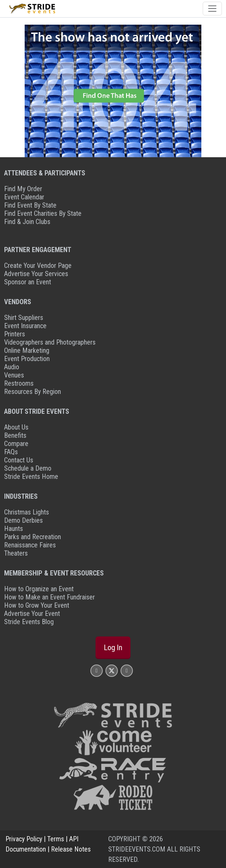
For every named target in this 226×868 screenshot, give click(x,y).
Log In (113, 647)
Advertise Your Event (32, 613)
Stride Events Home (31, 476)
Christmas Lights (27, 512)
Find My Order (23, 189)
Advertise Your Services (36, 274)
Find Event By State (30, 205)
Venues (14, 375)
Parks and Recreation (33, 537)
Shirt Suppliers (24, 318)
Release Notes (71, 849)
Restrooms (19, 383)
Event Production (27, 359)
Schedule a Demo (28, 468)
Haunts (14, 529)
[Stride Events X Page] (112, 671)
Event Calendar (24, 197)
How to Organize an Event (39, 589)
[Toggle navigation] (212, 9)
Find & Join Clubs (27, 222)
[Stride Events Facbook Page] (97, 671)
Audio (12, 367)
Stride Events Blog (29, 622)
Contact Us (19, 460)
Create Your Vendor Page (38, 265)
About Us (16, 427)
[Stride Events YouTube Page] (127, 671)
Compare (16, 444)
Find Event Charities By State (43, 213)
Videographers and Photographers (50, 342)
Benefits (15, 435)
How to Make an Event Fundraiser (49, 597)
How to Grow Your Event (37, 605)
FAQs (11, 452)
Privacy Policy (24, 839)
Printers (15, 334)
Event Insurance (25, 326)
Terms (56, 839)
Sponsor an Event (28, 282)
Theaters (16, 553)
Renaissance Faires (30, 545)
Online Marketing (27, 350)
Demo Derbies (23, 520)
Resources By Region (33, 392)
